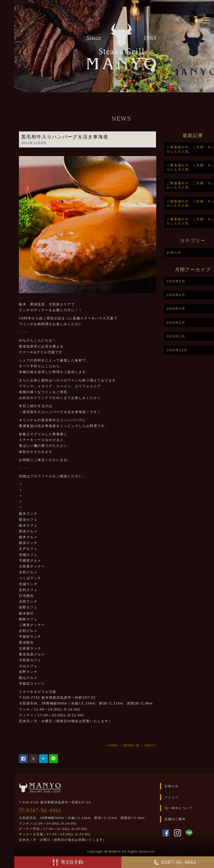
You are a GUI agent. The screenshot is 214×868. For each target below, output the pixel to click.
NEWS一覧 (146, 745)
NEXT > (165, 745)
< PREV (127, 745)
